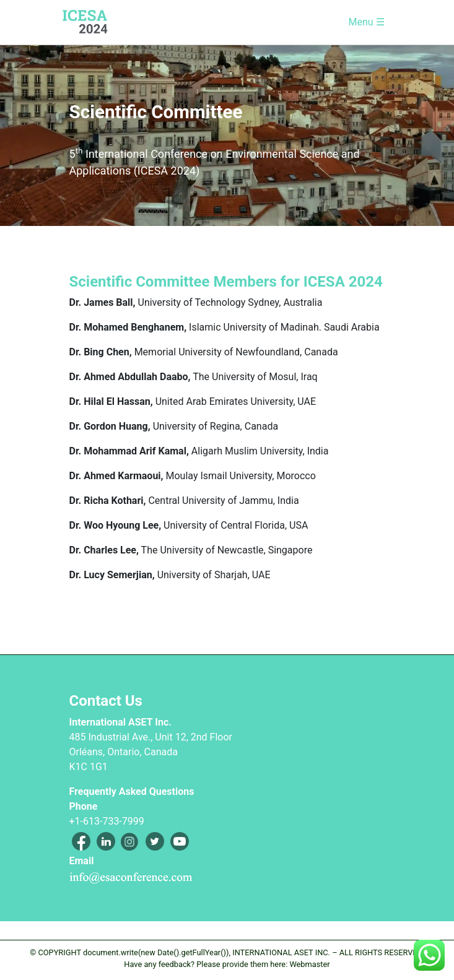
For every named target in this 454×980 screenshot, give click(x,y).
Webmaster (309, 964)
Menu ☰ (366, 22)
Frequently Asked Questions (132, 791)
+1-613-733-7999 (107, 821)
